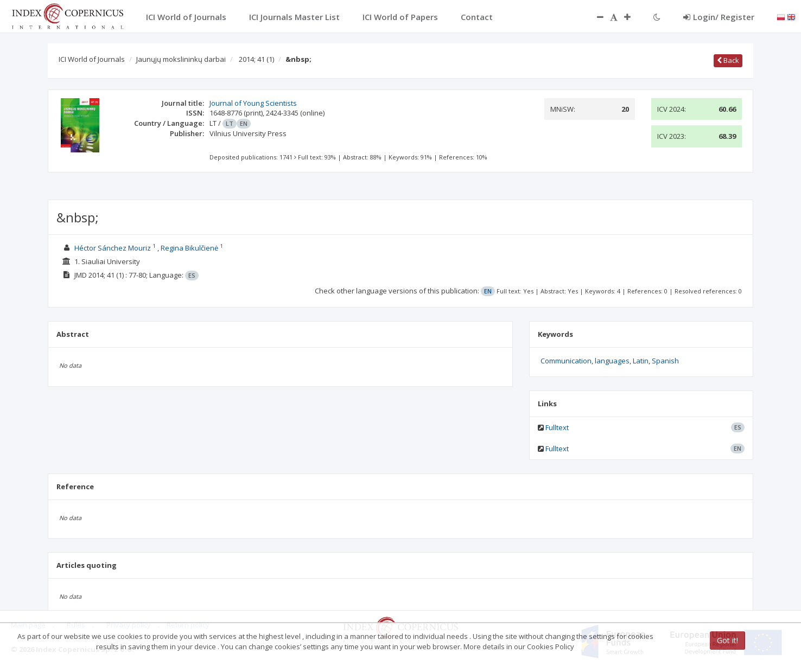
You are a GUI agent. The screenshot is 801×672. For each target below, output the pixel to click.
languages (612, 361)
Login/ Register (719, 17)
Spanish (665, 361)
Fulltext (557, 427)
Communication (566, 361)
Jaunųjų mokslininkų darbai (181, 59)
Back (728, 60)
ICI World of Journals (92, 59)
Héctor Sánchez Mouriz (113, 248)
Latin (641, 361)
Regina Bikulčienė (189, 248)
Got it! (727, 640)
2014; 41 (256, 59)
